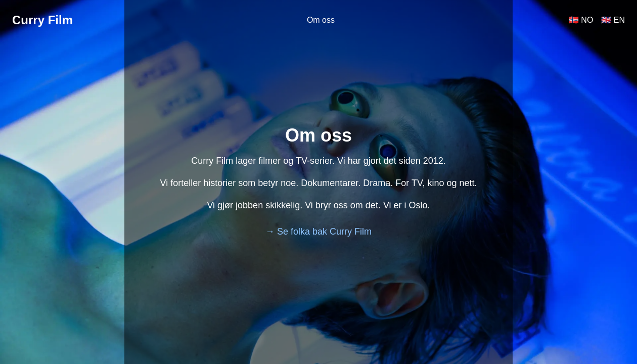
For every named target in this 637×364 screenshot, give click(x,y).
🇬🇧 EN (613, 20)
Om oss (321, 20)
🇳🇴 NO (581, 20)
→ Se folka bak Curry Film (318, 232)
